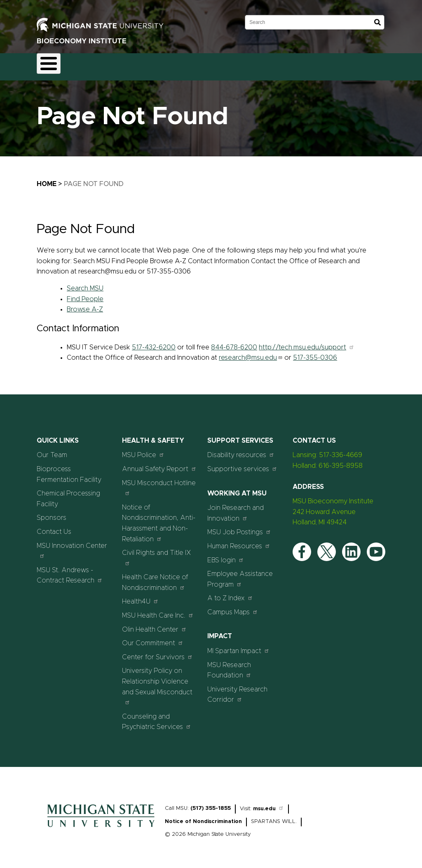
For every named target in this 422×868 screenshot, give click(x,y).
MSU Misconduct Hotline (159, 483)
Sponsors (260, 64)
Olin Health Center (154, 624)
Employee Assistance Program (240, 575)
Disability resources (241, 450)
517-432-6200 (154, 342)
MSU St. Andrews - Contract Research (70, 571)
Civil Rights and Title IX (157, 553)
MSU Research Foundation (229, 665)
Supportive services (242, 464)
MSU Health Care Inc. (158, 610)
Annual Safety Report (159, 464)
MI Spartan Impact (238, 646)
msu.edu (268, 804)
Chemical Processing (159, 64)
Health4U (140, 597)
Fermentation (96, 64)
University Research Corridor (237, 690)
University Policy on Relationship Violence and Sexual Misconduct (157, 682)
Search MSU (85, 283)
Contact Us (303, 64)
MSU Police (143, 450)
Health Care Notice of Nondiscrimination (155, 578)
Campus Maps (233, 607)
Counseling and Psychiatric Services (157, 717)
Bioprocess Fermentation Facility (69, 469)
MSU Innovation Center (72, 546)
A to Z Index (230, 593)
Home (53, 64)
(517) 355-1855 (211, 803)
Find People (85, 294)
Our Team (217, 64)
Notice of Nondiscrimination (203, 817)
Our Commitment (153, 638)
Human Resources (239, 541)
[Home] (101, 824)
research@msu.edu (251, 353)
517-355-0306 (315, 353)
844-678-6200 (234, 342)
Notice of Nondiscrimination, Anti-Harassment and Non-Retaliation (159, 518)
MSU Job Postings (239, 527)
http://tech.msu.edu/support (307, 342)
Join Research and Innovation (236, 509)
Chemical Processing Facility (68, 494)
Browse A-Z (85, 305)
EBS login (226, 555)
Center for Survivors (157, 652)
